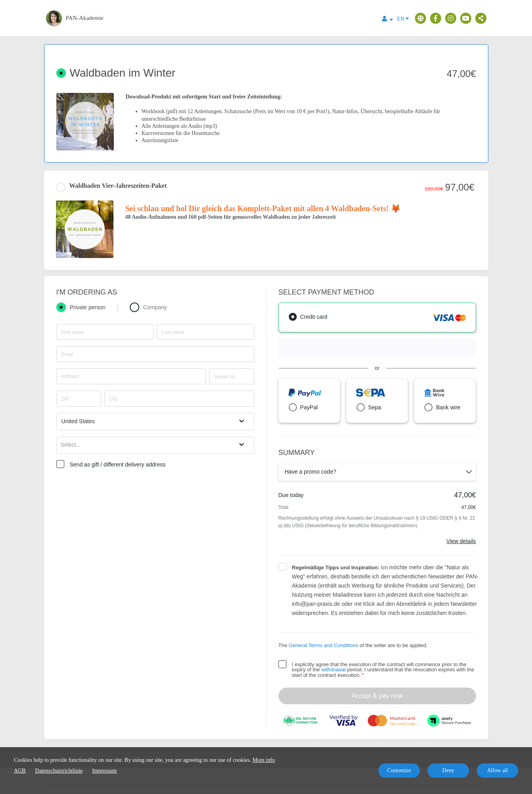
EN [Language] (403, 18)
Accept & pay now (377, 696)
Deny (448, 770)
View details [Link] (461, 541)
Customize (399, 770)
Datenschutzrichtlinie (59, 771)
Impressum (104, 771)
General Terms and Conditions (324, 645)
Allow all (498, 770)
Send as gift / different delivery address (118, 464)
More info (264, 760)
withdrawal (333, 670)
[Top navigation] (388, 20)
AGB (20, 771)
